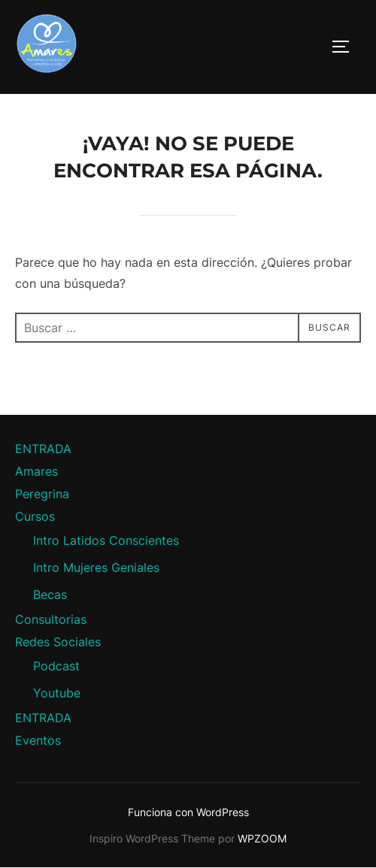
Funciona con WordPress (188, 812)
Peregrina (42, 494)
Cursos (35, 516)
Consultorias (51, 619)
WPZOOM (262, 838)
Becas (50, 594)
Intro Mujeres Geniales (96, 567)
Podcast (56, 666)
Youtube (57, 693)
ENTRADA (43, 449)
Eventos (38, 740)
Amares (36, 471)
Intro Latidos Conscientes (106, 540)
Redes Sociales (58, 642)
